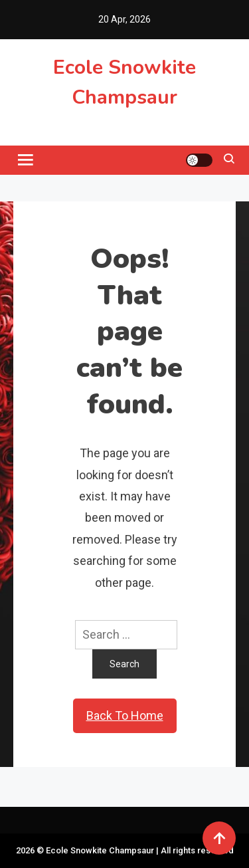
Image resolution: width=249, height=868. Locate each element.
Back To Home (125, 715)
